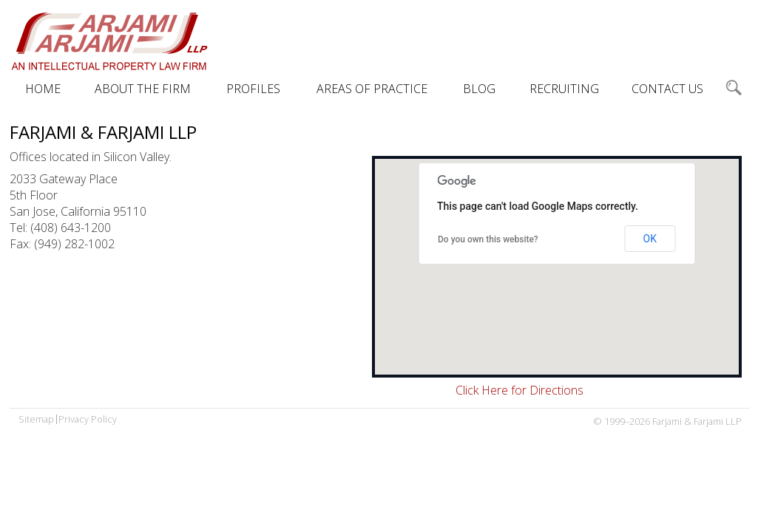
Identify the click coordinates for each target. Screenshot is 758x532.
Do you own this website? (488, 239)
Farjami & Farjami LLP (109, 41)
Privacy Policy (88, 419)
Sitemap (36, 419)
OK (650, 239)
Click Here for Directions (520, 390)
